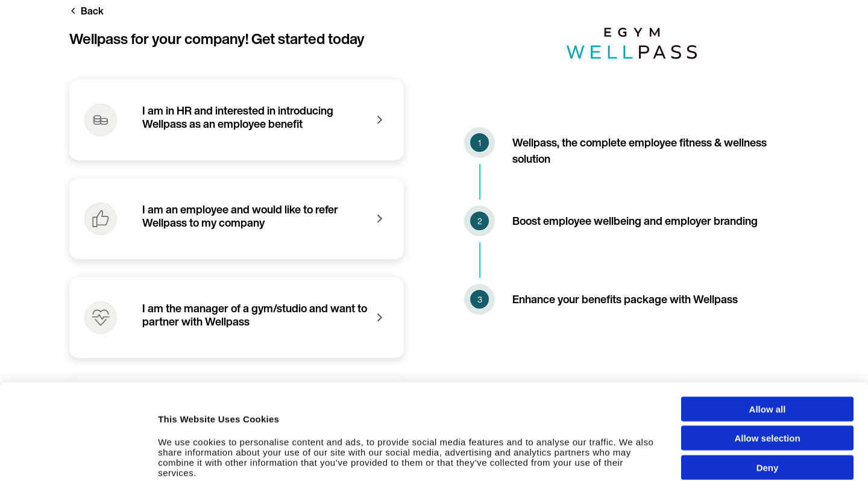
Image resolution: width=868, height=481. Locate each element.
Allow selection (767, 367)
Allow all (768, 337)
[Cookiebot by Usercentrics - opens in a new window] (78, 460)
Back (92, 11)
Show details (645, 460)
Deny (768, 396)
